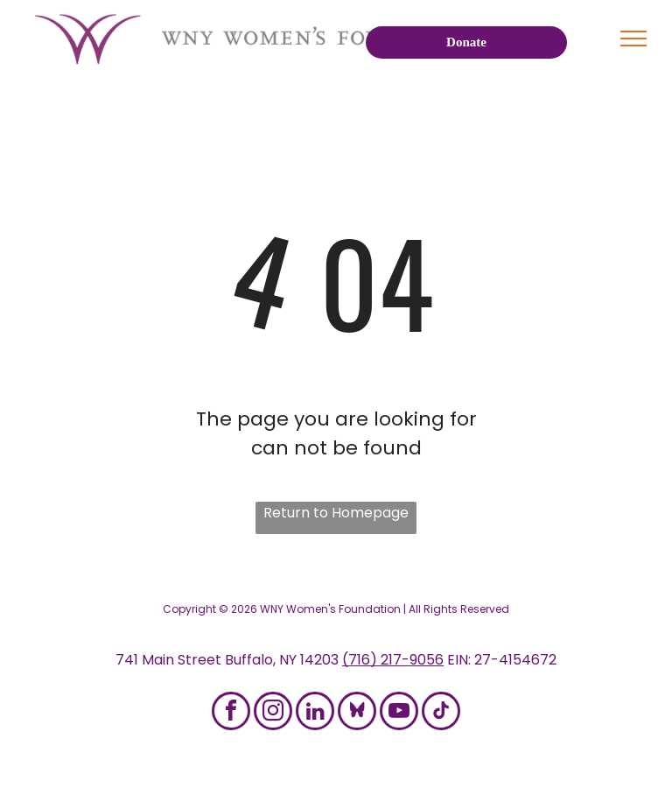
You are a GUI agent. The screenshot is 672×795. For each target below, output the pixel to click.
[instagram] (273, 713)
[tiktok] (441, 713)
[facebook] (231, 713)
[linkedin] (315, 713)
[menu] (633, 39)
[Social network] (357, 713)
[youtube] (399, 713)
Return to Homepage (336, 513)
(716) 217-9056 (393, 660)
